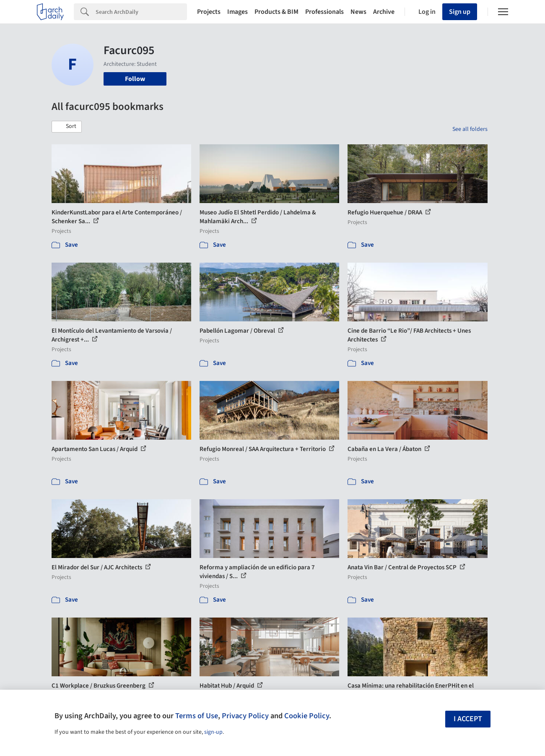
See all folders (470, 129)
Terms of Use (197, 716)
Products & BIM (276, 12)
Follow (135, 79)
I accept (468, 719)
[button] (67, 127)
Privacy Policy (245, 716)
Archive (384, 12)
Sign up (460, 12)
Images (237, 12)
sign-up (213, 732)
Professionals (324, 12)
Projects (209, 12)
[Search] (141, 12)
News (358, 12)
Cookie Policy (307, 716)
